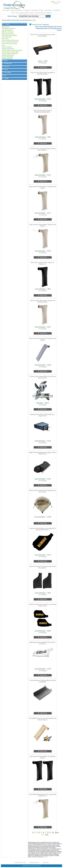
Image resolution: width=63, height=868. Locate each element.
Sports (32, 13)
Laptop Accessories (7, 30)
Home (53, 2)
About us (59, 2)
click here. (46, 857)
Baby (8, 10)
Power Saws (5, 38)
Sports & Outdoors (7, 47)
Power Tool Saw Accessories (10, 43)
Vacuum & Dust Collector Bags (10, 52)
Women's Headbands (7, 57)
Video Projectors (40, 13)
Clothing (27, 10)
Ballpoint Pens (6, 27)
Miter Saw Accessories (8, 32)
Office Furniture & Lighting (9, 35)
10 (53, 832)
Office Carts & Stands (8, 33)
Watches (49, 13)
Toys (17, 13)
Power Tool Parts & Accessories (10, 40)
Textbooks (57, 10)
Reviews (56, 3)
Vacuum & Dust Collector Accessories (12, 50)
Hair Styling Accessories (8, 28)
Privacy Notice (34, 862)
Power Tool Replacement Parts (10, 42)
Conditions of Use (20, 862)
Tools (13, 13)
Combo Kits (34, 10)
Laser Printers (48, 10)
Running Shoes (24, 13)
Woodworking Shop (7, 58)
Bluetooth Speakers (17, 10)
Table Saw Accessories (8, 48)
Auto (4, 10)
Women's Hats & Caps (8, 55)
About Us (46, 862)
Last (47, 835)
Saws (3, 45)
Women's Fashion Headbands (10, 53)
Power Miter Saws (7, 37)
